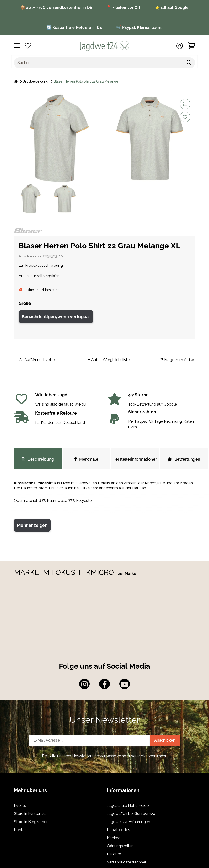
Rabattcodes (118, 830)
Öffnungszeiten (120, 846)
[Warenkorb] (191, 46)
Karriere (114, 838)
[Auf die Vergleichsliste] (185, 104)
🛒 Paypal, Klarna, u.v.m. (139, 28)
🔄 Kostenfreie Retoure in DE (74, 28)
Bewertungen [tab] (184, 459)
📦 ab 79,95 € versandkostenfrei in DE (56, 8)
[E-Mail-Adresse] (90, 740)
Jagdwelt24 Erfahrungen (128, 822)
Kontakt (21, 830)
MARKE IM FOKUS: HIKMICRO (65, 572)
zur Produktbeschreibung (41, 265)
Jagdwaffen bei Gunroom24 (131, 814)
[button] (180, 46)
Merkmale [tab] (86, 459)
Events (20, 805)
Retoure (114, 854)
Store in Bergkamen (31, 822)
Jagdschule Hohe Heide (128, 805)
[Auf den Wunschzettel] (185, 117)
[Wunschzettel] (28, 46)
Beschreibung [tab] (38, 459)
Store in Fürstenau (30, 814)
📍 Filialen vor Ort (123, 8)
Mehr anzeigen (32, 525)
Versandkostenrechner (127, 862)
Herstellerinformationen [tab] (135, 459)
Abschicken (165, 740)
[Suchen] (99, 63)
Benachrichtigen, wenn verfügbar (56, 317)
